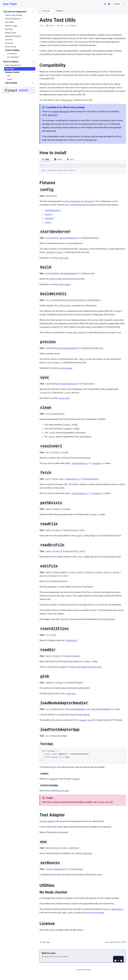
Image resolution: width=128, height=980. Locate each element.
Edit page (45, 942)
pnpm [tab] (58, 159)
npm (60, 26)
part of (114, 909)
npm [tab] (45, 159)
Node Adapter (83, 715)
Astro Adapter (49, 821)
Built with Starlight (83, 970)
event (86, 720)
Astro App (64, 791)
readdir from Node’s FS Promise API (86, 667)
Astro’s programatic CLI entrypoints (78, 201)
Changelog (71, 26)
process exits (109, 619)
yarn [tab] (70, 159)
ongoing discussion (61, 112)
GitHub (50, 26)
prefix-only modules (95, 913)
